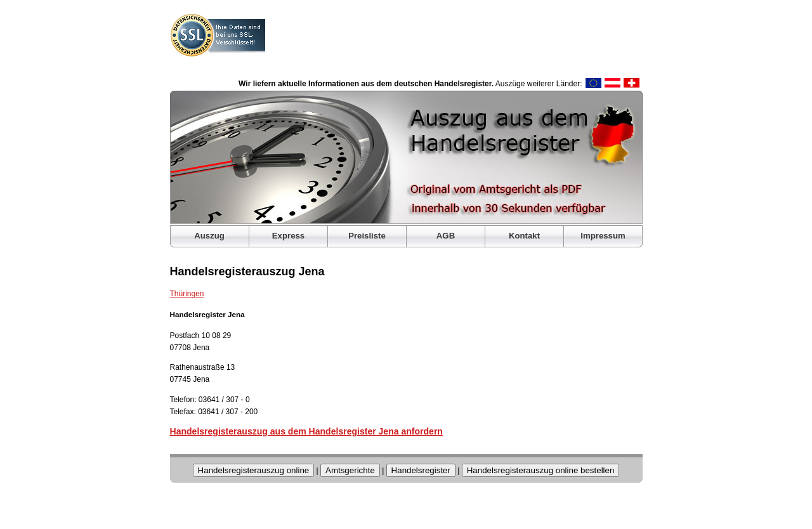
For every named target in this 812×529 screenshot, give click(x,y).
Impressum (603, 236)
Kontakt (524, 236)
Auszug (209, 236)
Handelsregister (421, 470)
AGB (446, 236)
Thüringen (187, 294)
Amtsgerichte (350, 470)
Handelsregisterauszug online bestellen (541, 470)
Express (288, 236)
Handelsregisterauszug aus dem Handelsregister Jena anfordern (306, 431)
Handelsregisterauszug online (254, 470)
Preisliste (367, 236)
